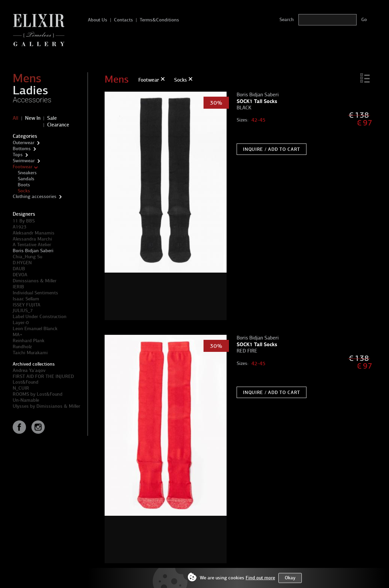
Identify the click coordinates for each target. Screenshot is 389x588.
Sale (52, 118)
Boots (24, 185)
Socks (24, 191)
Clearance (58, 125)
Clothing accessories (35, 197)
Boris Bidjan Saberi (33, 251)
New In (33, 118)
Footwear (23, 167)
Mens (27, 78)
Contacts (123, 20)
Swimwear (24, 161)
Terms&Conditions (159, 20)
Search (287, 20)
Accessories (32, 100)
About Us (98, 20)
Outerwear (24, 143)
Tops (18, 155)
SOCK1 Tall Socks (257, 101)
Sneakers (27, 173)
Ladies (30, 90)
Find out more (260, 578)
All (16, 118)
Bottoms (22, 149)
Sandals (26, 179)
